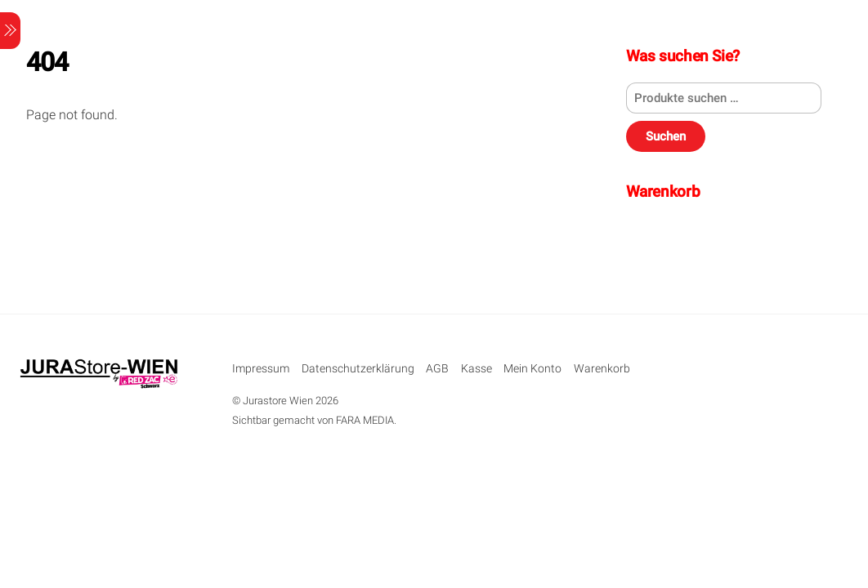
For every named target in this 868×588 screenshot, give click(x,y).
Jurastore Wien (278, 401)
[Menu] (10, 31)
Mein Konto (532, 369)
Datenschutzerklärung (358, 369)
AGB (437, 369)
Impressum (261, 369)
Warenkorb (602, 369)
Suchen (666, 136)
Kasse (477, 369)
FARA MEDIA (365, 420)
